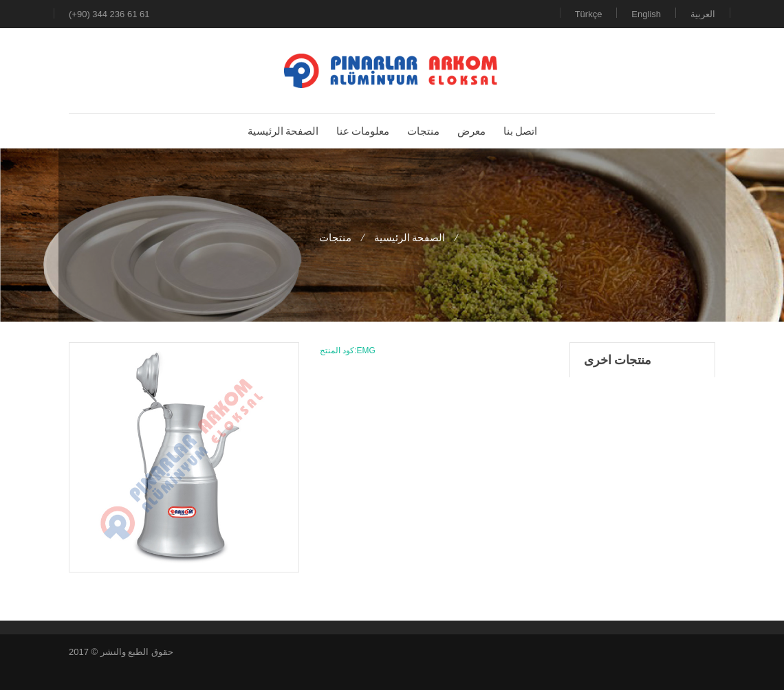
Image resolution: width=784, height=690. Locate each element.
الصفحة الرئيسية (410, 237)
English (646, 14)
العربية (703, 14)
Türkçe (589, 14)
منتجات (335, 237)
